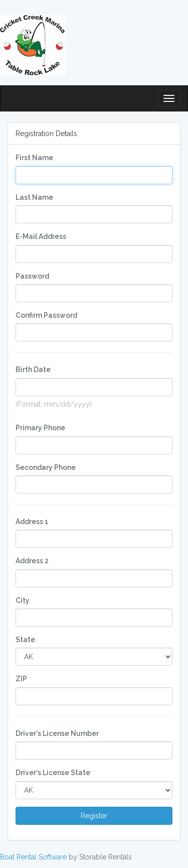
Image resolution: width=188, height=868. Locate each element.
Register (94, 816)
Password (32, 276)
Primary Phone (40, 428)
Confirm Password (46, 315)
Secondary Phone (46, 467)
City (23, 600)
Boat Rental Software (33, 857)
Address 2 (32, 561)
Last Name (34, 197)
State (25, 640)
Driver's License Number (57, 733)
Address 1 (32, 522)
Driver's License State (53, 773)
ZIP (21, 679)
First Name (34, 158)
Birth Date (33, 369)
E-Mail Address (41, 236)
